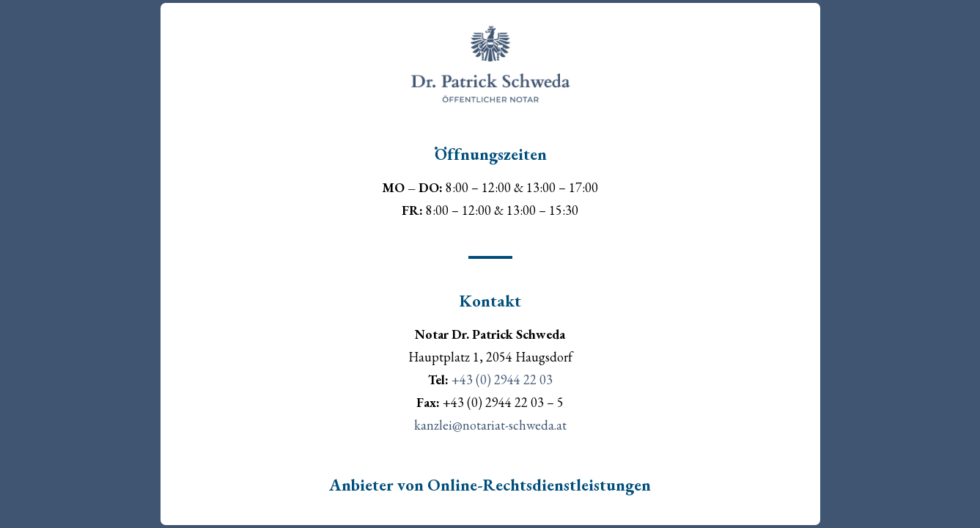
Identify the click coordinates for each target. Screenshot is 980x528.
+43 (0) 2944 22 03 (501, 379)
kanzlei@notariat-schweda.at (490, 425)
